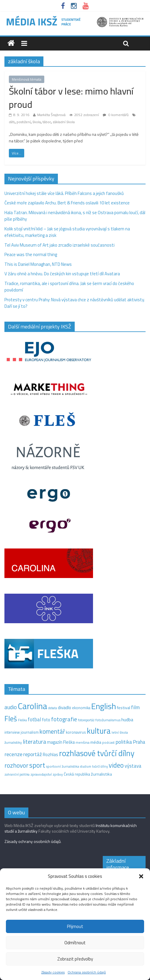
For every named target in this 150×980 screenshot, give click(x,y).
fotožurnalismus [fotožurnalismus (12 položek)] (108, 720)
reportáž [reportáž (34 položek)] (33, 754)
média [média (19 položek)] (96, 742)
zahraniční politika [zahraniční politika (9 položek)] (17, 774)
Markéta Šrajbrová (51, 115)
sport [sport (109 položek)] (37, 765)
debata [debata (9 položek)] (53, 708)
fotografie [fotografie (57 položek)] (64, 719)
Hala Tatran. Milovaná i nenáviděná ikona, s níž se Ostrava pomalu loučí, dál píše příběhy (75, 216)
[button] (141, 876)
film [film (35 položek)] (135, 707)
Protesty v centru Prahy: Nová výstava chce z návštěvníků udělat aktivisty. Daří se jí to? (75, 303)
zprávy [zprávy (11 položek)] (58, 774)
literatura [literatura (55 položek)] (34, 742)
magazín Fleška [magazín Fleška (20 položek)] (61, 742)
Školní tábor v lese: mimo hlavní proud (71, 98)
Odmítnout (75, 943)
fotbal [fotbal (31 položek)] (34, 719)
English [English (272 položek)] (104, 706)
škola (37, 122)
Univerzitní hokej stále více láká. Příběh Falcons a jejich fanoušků (64, 193)
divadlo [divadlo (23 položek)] (65, 708)
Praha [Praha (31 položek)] (139, 742)
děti (12, 122)
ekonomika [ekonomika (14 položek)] (81, 708)
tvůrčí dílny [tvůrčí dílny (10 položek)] (100, 766)
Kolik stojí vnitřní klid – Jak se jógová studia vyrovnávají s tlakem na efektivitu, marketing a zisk (67, 232)
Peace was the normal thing (31, 254)
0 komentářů (116, 115)
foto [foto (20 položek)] (46, 720)
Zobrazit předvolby (75, 959)
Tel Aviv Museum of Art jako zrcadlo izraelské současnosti (59, 245)
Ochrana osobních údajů (87, 972)
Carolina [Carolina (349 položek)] (32, 706)
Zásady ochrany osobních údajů (32, 841)
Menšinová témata (27, 79)
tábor (47, 122)
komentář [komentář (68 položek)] (52, 731)
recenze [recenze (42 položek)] (13, 754)
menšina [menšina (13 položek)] (83, 742)
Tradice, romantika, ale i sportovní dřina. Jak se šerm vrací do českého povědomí (69, 287)
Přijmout (75, 926)
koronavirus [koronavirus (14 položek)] (76, 732)
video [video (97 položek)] (116, 765)
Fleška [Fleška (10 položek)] (22, 720)
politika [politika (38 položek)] (124, 742)
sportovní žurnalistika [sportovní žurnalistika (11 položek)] (63, 766)
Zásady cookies (53, 972)
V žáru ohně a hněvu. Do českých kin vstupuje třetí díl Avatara (62, 274)
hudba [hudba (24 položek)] (127, 719)
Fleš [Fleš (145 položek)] (11, 719)
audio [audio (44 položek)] (11, 707)
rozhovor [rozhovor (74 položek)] (16, 765)
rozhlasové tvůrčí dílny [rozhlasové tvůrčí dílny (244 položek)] (97, 753)
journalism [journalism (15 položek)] (30, 732)
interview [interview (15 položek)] (12, 732)
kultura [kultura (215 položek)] (99, 731)
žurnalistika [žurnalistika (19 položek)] (101, 774)
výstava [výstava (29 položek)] (133, 766)
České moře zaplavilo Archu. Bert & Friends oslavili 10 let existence (67, 203)
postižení (24, 122)
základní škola (64, 122)
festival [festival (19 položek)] (124, 708)
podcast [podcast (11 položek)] (108, 743)
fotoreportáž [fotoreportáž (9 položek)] (86, 720)
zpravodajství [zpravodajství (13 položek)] (41, 774)
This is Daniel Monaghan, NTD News (38, 264)
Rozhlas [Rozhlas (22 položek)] (50, 754)
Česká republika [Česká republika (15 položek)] (77, 774)
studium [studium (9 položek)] (86, 766)
